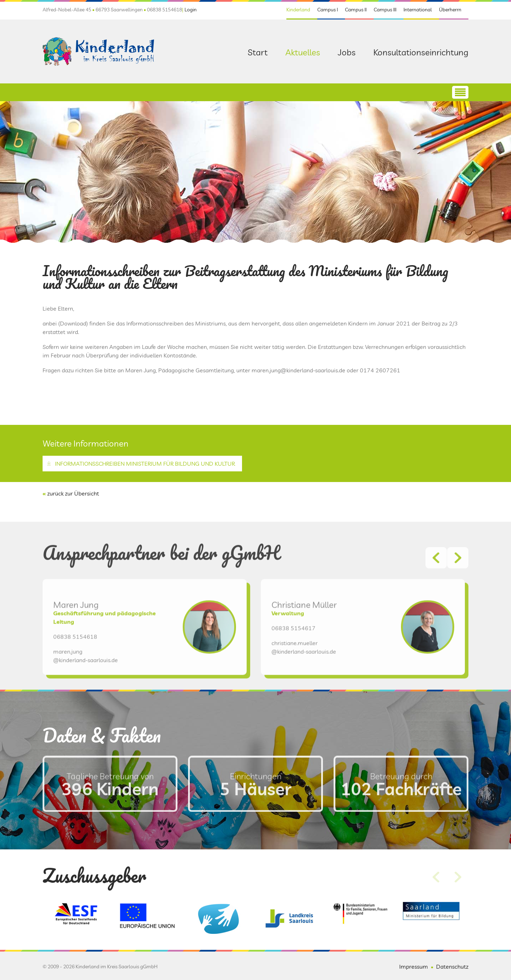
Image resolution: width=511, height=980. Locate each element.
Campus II (356, 10)
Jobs (347, 52)
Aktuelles (303, 52)
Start (258, 52)
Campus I (328, 10)
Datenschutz (452, 967)
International (418, 10)
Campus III (385, 10)
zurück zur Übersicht (73, 493)
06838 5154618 (75, 661)
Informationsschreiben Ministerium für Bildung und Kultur (145, 464)
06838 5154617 (293, 653)
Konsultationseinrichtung (421, 52)
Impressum (414, 967)
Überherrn (450, 10)
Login (191, 10)
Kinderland (298, 10)
